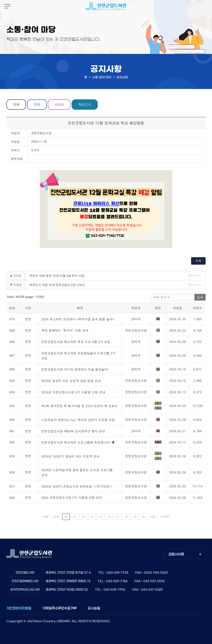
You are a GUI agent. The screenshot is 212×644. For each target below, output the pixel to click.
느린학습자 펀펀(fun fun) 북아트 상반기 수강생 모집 (78, 420)
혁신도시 (85, 104)
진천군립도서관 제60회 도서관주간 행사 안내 (73, 431)
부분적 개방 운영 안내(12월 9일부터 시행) (57, 276)
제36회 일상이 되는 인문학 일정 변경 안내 (71, 381)
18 (126, 517)
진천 (37, 104)
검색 (200, 297)
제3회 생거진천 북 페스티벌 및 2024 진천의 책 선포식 (79, 406)
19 (135, 517)
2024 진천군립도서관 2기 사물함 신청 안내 (72, 498)
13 (83, 517)
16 (109, 517)
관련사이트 (176, 554)
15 (100, 517)
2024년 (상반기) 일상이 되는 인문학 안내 (70, 456)
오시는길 (94, 608)
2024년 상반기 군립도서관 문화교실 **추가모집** (77, 486)
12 (75, 517)
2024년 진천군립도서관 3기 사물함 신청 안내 (73, 392)
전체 (16, 104)
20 (143, 517)
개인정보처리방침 (19, 608)
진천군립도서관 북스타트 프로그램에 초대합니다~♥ (78, 442)
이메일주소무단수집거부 (60, 608)
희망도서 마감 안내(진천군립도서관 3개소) (57, 285)
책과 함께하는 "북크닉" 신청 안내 (65, 331)
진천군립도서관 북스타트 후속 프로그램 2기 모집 (76, 342)
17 (117, 517)
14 (92, 517)
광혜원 (59, 104)
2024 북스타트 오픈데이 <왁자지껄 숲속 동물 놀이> (78, 319)
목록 (198, 261)
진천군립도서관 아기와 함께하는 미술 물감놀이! (75, 369)
